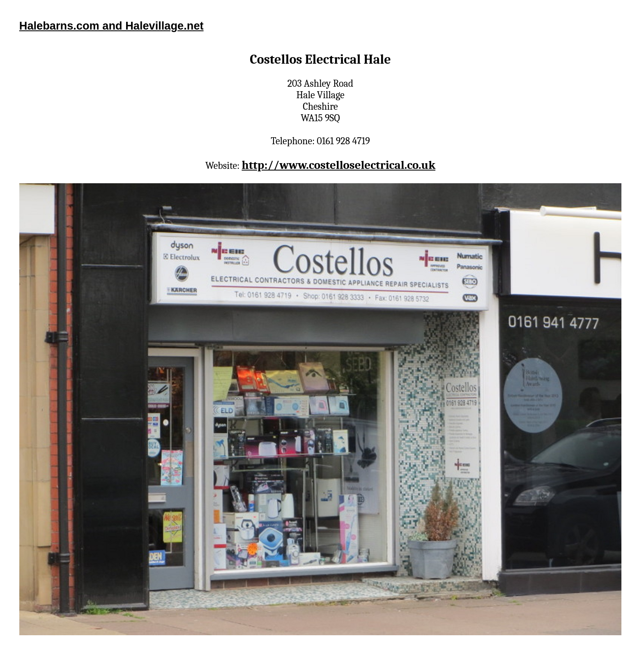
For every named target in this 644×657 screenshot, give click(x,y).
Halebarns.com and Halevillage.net (112, 26)
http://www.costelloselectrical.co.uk (338, 165)
